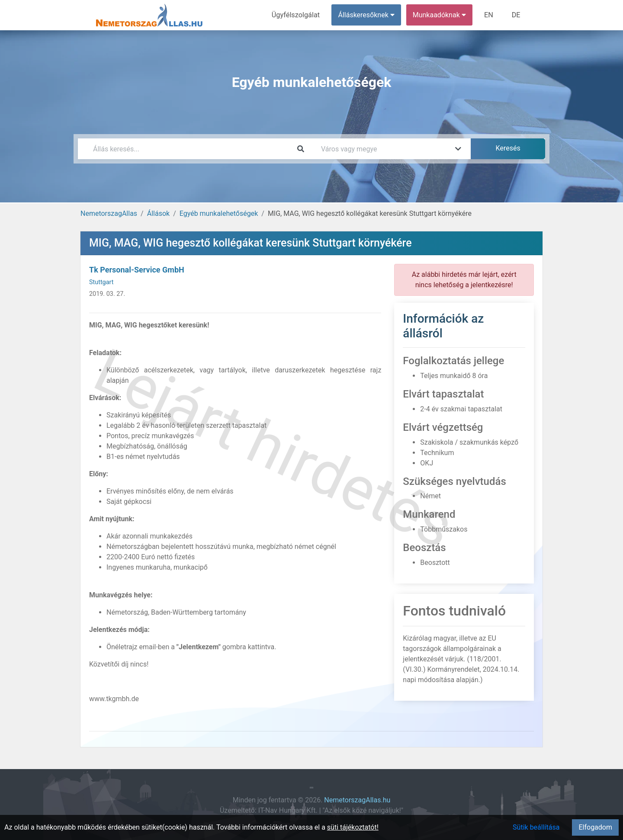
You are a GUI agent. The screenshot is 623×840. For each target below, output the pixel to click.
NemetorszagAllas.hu (357, 800)
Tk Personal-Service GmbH (137, 270)
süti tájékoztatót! (353, 827)
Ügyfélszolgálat (297, 15)
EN (490, 15)
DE (516, 15)
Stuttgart (101, 282)
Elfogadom (595, 827)
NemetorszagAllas (109, 213)
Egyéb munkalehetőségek (219, 213)
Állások (158, 213)
